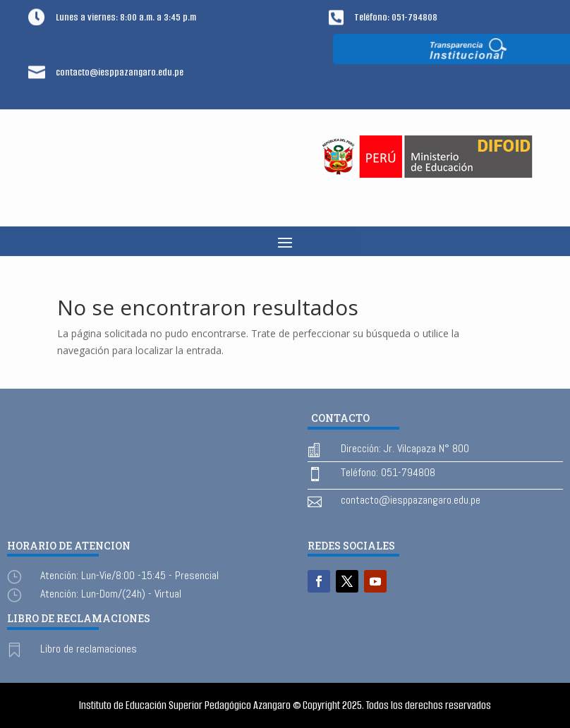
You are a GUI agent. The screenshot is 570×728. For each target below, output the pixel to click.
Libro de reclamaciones (89, 649)
